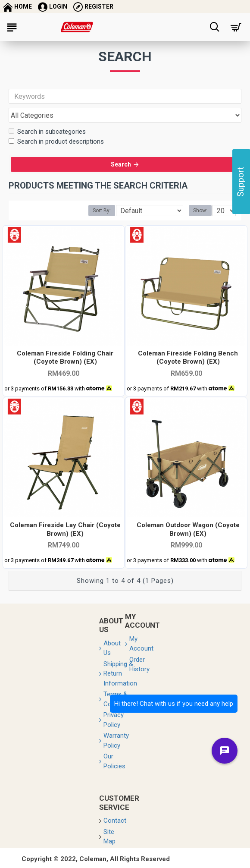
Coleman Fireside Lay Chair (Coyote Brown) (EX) (65, 534)
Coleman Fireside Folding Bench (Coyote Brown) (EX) (188, 362)
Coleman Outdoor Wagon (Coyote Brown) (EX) (188, 534)
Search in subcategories (47, 132)
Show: (200, 215)
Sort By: (102, 215)
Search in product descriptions (56, 142)
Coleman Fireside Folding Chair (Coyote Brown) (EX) (65, 362)
